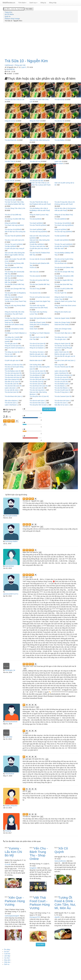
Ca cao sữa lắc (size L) (12, 390)
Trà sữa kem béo (35, 293)
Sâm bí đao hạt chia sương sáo (15, 232)
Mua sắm (7, 960)
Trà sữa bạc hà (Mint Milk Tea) (15, 219)
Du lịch (7, 952)
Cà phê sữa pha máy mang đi (14, 248)
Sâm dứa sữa (34, 272)
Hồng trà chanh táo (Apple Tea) (40, 301)
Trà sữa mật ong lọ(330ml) (38, 232)
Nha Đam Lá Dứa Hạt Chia (14, 365)
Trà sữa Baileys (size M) (13, 371)
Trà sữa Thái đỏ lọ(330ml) (38, 225)
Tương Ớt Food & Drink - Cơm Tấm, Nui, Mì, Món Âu (65, 903)
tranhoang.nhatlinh (11, 541)
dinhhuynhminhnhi (11, 722)
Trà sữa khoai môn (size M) (39, 386)
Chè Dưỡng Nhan (35, 365)
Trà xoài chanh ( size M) (37, 337)
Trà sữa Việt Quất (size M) (38, 379)
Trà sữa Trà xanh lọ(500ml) (63, 244)
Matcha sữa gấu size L (37, 354)
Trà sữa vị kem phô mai (37, 246)
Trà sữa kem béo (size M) (13, 386)
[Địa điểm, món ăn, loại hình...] (14, 9)
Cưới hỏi (7, 954)
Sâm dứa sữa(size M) (12, 379)
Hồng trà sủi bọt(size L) (37, 348)
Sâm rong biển (59, 365)
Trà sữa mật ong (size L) (38, 390)
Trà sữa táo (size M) (36, 384)
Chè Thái (33, 339)
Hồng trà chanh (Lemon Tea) (39, 215)
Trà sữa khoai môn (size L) (13, 396)
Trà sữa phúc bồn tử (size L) (39, 405)
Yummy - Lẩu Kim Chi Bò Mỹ (13, 852)
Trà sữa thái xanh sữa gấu (38, 356)
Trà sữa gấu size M (11, 344)
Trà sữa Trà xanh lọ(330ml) (14, 244)
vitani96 (57, 917)
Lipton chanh (59, 164)
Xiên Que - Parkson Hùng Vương (15, 901)
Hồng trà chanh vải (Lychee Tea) (65, 301)
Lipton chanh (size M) (62, 352)
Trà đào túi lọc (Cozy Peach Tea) (15, 301)
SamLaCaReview (60, 861)
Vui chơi (7, 958)
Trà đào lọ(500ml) (11, 246)
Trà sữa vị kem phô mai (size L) (65, 360)
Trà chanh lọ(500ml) (36, 229)
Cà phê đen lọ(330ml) (62, 246)
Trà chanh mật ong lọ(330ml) (14, 225)
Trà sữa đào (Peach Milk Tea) (14, 284)
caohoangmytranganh (12, 916)
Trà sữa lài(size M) (36, 375)
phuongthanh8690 (11, 516)
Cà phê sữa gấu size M (12, 360)
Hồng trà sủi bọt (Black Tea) (64, 215)
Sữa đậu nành (59, 248)
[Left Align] (5, 421)
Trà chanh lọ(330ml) (36, 223)
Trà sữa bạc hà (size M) (62, 346)
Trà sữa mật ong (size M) (13, 373)
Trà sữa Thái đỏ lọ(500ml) (13, 236)
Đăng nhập (53, 3)
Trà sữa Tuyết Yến (61, 293)
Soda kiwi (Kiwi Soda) (62, 325)
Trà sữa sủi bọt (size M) (37, 344)
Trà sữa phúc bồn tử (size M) (39, 396)
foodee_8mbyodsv (11, 806)
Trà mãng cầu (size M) (12, 352)
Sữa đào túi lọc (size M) (13, 382)
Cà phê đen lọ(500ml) (37, 244)
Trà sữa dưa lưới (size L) (63, 401)
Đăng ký (43, 3)
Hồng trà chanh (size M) (62, 344)
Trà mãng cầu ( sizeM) (12, 337)
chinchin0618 (10, 774)
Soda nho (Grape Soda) (62, 322)
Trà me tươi (9, 354)
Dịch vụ (7, 964)
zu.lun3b (8, 864)
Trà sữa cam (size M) (37, 388)
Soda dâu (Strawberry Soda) (14, 329)
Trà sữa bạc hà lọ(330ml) (63, 223)
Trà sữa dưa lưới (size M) (13, 377)
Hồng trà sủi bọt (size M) (13, 346)
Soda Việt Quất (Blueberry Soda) (40, 318)
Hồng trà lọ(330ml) (61, 229)
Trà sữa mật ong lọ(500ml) (63, 232)
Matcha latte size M (36, 360)
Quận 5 (24, 67)
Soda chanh (34, 329)
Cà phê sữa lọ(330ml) (62, 240)
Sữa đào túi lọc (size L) (62, 405)
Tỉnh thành (22, 3)
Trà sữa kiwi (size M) (12, 392)
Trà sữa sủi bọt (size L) (37, 346)
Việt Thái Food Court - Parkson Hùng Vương (40, 903)
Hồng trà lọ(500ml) (11, 223)
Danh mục (33, 3)
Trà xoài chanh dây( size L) (63, 333)
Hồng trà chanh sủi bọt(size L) (15, 348)
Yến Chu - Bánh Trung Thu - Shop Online (39, 854)
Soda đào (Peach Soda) (37, 322)
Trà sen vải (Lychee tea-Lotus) (40, 297)
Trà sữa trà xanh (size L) (38, 401)
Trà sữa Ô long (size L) (62, 392)
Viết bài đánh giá (49, 409)
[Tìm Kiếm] (29, 9)
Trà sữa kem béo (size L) (38, 403)
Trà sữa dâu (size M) (12, 384)
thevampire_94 (10, 670)
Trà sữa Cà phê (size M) (63, 390)
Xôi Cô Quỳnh (61, 850)
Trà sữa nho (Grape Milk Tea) (64, 272)
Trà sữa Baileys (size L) (62, 384)
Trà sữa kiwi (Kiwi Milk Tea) (63, 284)
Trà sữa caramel (35, 276)
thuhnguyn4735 (35, 917)
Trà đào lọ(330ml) (60, 236)
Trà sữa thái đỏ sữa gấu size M (65, 356)
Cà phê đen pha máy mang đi (39, 248)
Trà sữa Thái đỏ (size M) (63, 367)
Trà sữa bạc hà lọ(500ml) (13, 229)
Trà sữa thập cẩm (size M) (13, 375)
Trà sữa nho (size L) (61, 403)
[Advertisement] (41, 40)
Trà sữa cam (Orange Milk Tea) (15, 289)
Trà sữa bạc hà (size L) (37, 352)
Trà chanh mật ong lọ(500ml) (64, 225)
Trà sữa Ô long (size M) (62, 379)
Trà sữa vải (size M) (61, 382)
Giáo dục (7, 962)
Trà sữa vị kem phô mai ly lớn (14, 240)
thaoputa (8, 831)
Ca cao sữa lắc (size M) (37, 371)
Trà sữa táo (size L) (11, 403)
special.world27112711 (11, 594)
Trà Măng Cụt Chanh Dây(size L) (16, 333)
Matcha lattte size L (11, 356)
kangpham (33, 868)
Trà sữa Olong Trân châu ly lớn (15, 208)
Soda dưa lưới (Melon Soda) (14, 325)
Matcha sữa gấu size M (62, 354)
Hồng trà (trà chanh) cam (63, 312)
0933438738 (10, 69)
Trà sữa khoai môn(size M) (63, 375)
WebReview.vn (9, 3)
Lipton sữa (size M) (61, 371)
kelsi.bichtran (10, 566)
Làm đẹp (7, 956)
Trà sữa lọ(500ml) (60, 219)
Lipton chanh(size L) (11, 405)
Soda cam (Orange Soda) (63, 329)
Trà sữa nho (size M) (61, 377)
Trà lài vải (33, 267)
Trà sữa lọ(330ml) (35, 219)
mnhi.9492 (9, 737)
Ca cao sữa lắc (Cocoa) (37, 259)
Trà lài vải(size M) (35, 377)
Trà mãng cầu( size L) (62, 337)
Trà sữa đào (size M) (36, 382)
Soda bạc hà (9, 322)
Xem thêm (41, 945)
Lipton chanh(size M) (61, 373)
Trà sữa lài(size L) (60, 386)
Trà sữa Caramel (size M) (63, 396)
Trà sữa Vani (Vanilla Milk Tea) (39, 284)
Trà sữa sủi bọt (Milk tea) (13, 215)
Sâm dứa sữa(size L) (12, 401)
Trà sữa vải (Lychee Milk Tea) (39, 280)
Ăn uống (7, 949)
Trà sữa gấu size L (61, 339)
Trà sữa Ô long (34, 289)
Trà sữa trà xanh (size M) (38, 373)
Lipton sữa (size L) (11, 388)
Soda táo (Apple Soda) (62, 318)
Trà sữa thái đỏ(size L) (62, 388)
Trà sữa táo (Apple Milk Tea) (64, 280)
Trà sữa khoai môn (61, 263)
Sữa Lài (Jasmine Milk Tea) (14, 267)
